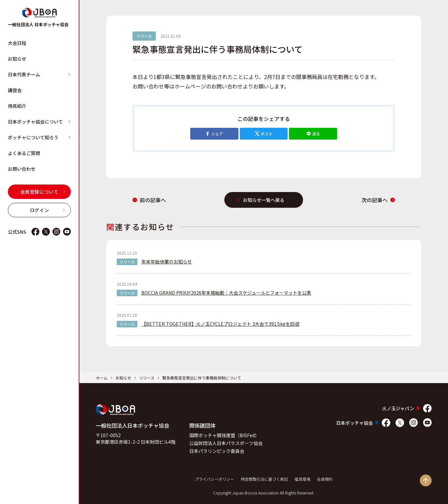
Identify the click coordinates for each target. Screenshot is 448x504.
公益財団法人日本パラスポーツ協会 (226, 443)
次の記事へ (378, 200)
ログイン (48, 210)
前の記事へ (149, 200)
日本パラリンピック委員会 (217, 451)
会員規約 (325, 479)
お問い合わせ (22, 169)
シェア (214, 134)
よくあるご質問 (24, 153)
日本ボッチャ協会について (39, 122)
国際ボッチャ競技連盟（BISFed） (224, 435)
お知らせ (17, 59)
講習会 (15, 90)
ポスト (264, 134)
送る (313, 134)
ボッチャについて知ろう (39, 137)
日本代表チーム (39, 74)
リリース (147, 378)
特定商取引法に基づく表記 (264, 479)
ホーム (102, 378)
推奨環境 (302, 479)
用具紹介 (17, 106)
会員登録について (43, 192)
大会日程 (17, 43)
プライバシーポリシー (214, 479)
